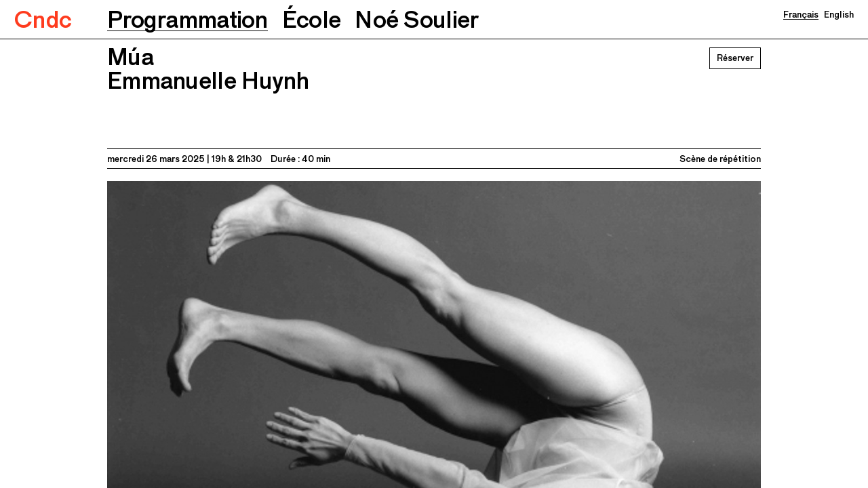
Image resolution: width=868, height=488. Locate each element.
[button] (188, 19)
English (839, 14)
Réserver (735, 58)
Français (801, 14)
